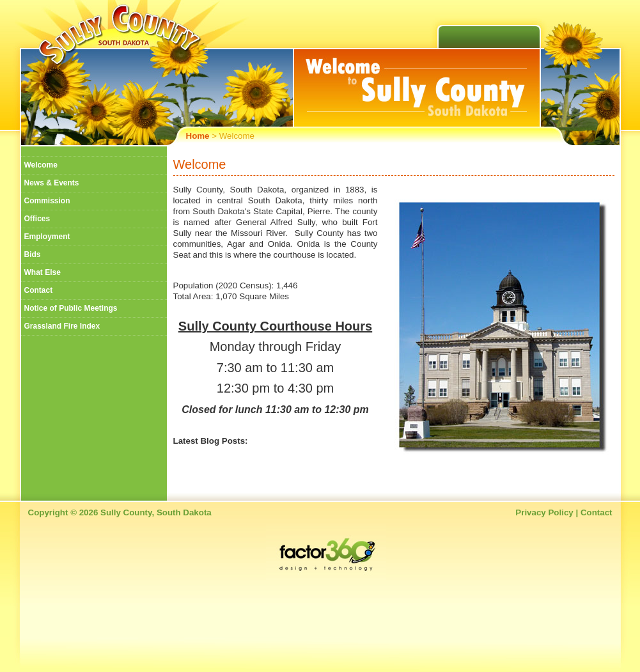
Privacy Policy (544, 512)
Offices (37, 219)
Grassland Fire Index (62, 326)
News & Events (52, 183)
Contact (39, 290)
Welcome (41, 165)
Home (198, 136)
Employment (47, 237)
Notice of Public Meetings (71, 308)
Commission (47, 201)
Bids (33, 254)
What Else (43, 272)
